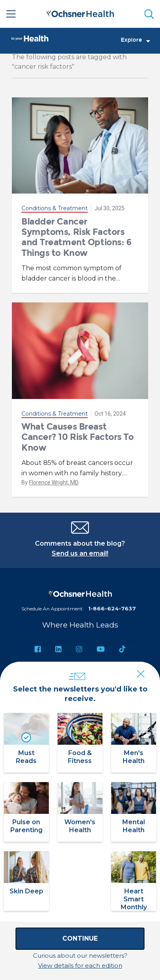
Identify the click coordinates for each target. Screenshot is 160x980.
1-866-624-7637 (112, 608)
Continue (80, 938)
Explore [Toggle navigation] (135, 40)
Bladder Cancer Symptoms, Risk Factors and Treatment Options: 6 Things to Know (76, 237)
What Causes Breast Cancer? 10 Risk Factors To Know (78, 437)
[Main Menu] (11, 14)
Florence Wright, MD (54, 482)
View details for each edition (80, 965)
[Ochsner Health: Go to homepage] (80, 13)
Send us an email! (80, 553)
